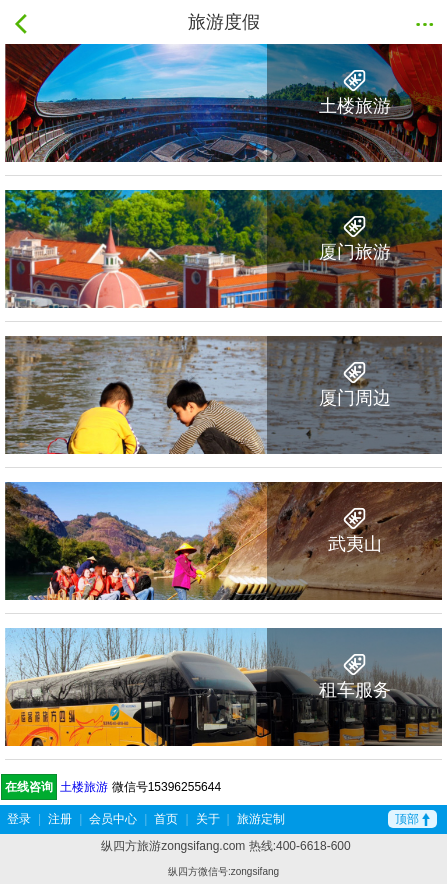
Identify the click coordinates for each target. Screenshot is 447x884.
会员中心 (113, 819)
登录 (19, 819)
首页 (166, 819)
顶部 (412, 819)
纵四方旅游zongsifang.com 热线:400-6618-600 (225, 846)
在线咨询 (29, 787)
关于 (208, 819)
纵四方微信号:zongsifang (223, 871)
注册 (60, 819)
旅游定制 (261, 819)
